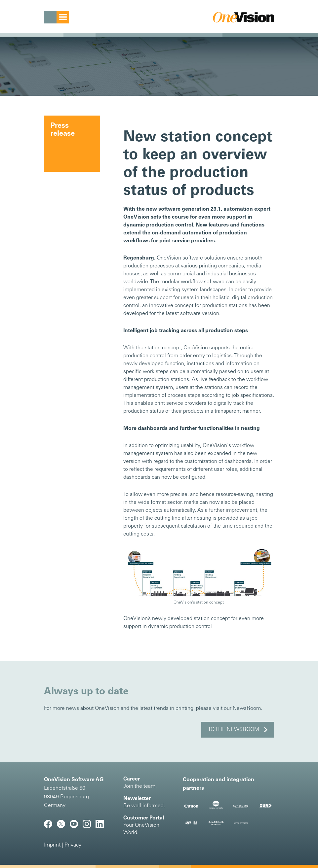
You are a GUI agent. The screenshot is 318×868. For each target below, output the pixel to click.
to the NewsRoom (234, 730)
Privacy (73, 845)
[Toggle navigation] (57, 17)
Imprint (52, 845)
